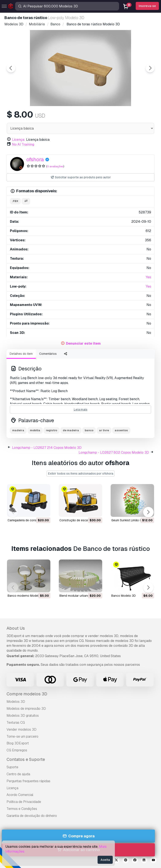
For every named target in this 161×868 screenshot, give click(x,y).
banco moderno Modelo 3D (26, 596)
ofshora (35, 159)
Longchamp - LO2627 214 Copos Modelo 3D (47, 448)
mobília (35, 430)
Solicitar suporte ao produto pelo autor (81, 177)
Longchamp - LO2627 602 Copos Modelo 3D (114, 452)
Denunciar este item (83, 343)
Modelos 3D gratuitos (23, 716)
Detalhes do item (21, 354)
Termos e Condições (22, 809)
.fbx (15, 201)
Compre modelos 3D (27, 694)
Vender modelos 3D (21, 729)
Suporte (12, 767)
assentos (121, 430)
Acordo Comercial (20, 795)
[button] (148, 512)
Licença (12, 788)
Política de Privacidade (24, 802)
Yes (148, 277)
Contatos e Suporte (26, 759)
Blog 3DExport (18, 743)
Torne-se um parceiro (22, 736)
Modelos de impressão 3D (26, 709)
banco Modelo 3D (123, 596)
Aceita (105, 860)
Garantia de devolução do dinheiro (32, 816)
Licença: (19, 140)
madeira (18, 430)
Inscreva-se (147, 6)
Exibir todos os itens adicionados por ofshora (81, 474)
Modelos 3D (16, 702)
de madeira (71, 430)
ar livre (104, 430)
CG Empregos (17, 750)
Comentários (48, 354)
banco (89, 430)
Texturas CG (16, 723)
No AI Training (23, 144)
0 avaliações (55, 166)
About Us (16, 628)
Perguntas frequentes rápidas (28, 781)
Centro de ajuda (18, 774)
